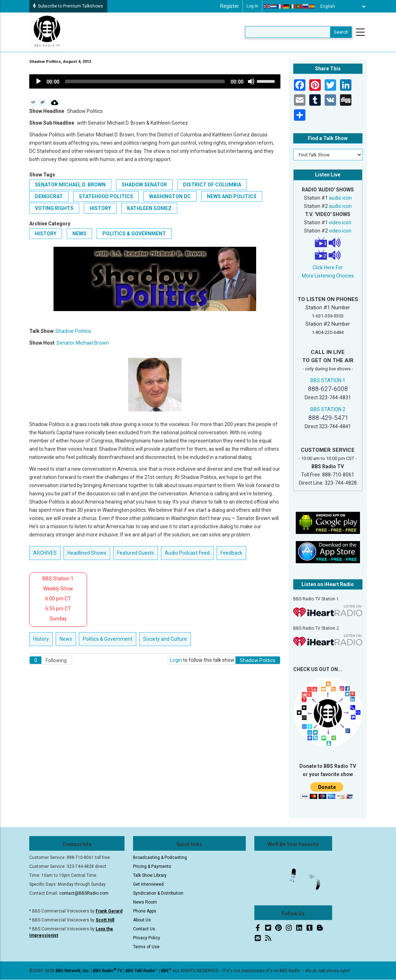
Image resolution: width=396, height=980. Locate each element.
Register (230, 6)
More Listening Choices (328, 276)
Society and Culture (165, 639)
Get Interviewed (148, 884)
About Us (142, 920)
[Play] (39, 81)
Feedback (231, 553)
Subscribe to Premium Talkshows (68, 6)
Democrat (49, 196)
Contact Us (144, 929)
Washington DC (170, 196)
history (100, 208)
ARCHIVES (45, 553)
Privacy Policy (147, 938)
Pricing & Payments (152, 866)
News (79, 234)
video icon (340, 222)
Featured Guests (136, 553)
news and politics (232, 196)
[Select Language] (341, 6)
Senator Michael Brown (83, 343)
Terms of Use (146, 947)
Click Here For (328, 267)
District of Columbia (212, 185)
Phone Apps (145, 911)
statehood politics (106, 196)
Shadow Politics (73, 331)
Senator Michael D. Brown (70, 185)
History (46, 234)
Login (176, 660)
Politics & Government (134, 234)
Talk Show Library (150, 875)
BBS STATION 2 (328, 409)
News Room (145, 902)
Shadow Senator (144, 185)
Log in (252, 6)
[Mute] (251, 81)
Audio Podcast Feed (187, 553)
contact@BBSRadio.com (84, 893)
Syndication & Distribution (158, 893)
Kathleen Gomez (149, 208)
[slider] (145, 81)
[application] (155, 81)
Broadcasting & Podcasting (160, 857)
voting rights (54, 208)
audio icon (340, 198)
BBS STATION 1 (328, 380)
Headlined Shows (87, 553)
